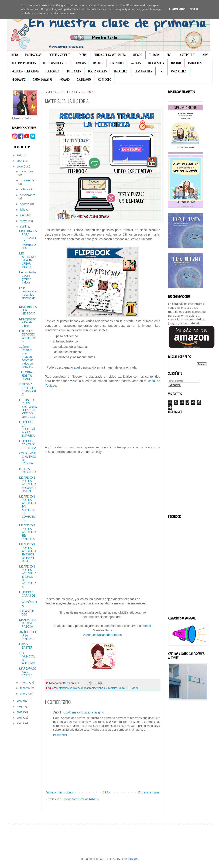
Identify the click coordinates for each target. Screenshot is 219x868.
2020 (20, 167)
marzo (25, 683)
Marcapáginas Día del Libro (28, 322)
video (135, 688)
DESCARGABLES (143, 71)
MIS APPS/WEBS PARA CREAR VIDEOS (28, 260)
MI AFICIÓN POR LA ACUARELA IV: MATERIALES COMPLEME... (28, 508)
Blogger (133, 859)
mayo (24, 221)
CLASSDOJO (117, 63)
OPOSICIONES (179, 71)
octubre (25, 189)
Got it (194, 9)
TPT (162, 71)
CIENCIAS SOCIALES (59, 55)
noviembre (27, 181)
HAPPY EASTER (26, 646)
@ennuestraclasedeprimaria (102, 635)
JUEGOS (137, 55)
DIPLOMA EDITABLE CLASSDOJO (28, 390)
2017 (20, 712)
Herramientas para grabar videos (28, 278)
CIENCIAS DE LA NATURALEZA (110, 55)
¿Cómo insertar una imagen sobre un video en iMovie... (26, 357)
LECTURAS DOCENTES (55, 63)
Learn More (178, 9)
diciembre (26, 172)
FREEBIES (98, 63)
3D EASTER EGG (27, 613)
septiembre (28, 195)
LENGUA (82, 55)
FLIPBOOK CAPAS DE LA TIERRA (28, 445)
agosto (25, 204)
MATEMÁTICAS (33, 55)
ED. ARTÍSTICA (156, 63)
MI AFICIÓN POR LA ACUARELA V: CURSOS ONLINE (28, 485)
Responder (60, 735)
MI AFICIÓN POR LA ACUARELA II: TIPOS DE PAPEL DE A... (28, 553)
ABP (169, 55)
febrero (25, 688)
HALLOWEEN (53, 71)
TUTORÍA (154, 55)
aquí (77, 367)
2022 (20, 155)
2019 (20, 701)
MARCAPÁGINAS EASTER (28, 672)
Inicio (14, 55)
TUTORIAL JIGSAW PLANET (26, 376)
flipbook (101, 688)
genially (112, 688)
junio (23, 215)
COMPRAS (80, 63)
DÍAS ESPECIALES (97, 71)
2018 (20, 707)
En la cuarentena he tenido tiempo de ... (28, 295)
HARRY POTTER (187, 55)
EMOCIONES (121, 71)
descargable (88, 688)
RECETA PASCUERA (28, 471)
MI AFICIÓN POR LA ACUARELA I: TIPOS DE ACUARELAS (28, 577)
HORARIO (65, 80)
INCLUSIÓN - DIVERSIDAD (25, 71)
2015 (20, 723)
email (147, 626)
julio (23, 210)
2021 (20, 161)
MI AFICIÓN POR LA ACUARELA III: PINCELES (28, 532)
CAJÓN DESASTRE (43, 80)
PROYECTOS (195, 63)
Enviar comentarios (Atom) (81, 799)
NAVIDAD (176, 63)
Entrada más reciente (60, 793)
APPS (205, 55)
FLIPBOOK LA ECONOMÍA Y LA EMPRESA (27, 429)
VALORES (136, 63)
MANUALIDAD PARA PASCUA (28, 623)
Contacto (105, 80)
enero (24, 694)
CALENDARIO (84, 80)
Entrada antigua (149, 793)
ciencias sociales (69, 688)
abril (23, 227)
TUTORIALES (74, 71)
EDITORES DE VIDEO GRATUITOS (28, 336)
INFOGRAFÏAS (18, 80)
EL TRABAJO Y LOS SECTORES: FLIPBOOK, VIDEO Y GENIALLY (28, 409)
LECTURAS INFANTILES (23, 63)
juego (121, 688)
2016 (20, 718)
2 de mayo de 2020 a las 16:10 (85, 713)
